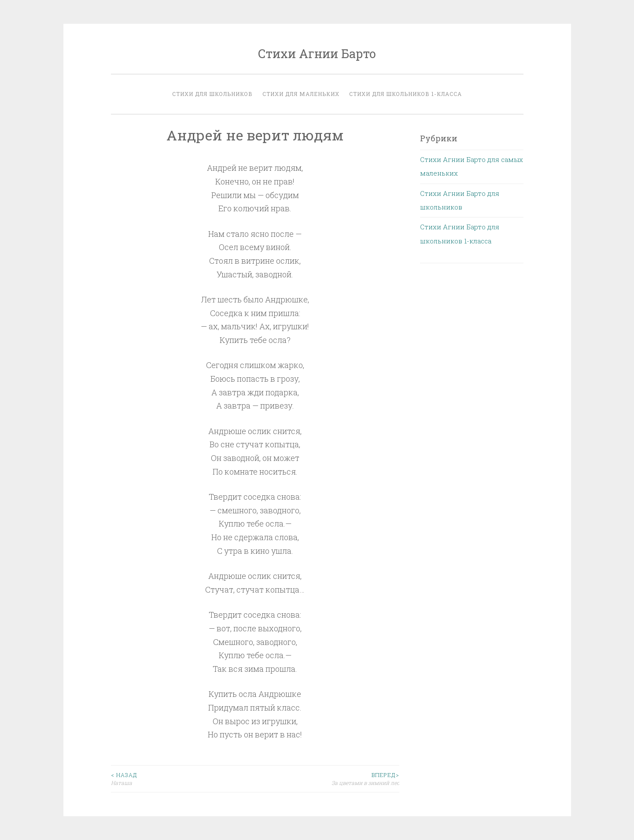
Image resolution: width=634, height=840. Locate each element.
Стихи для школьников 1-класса (405, 94)
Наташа (183, 779)
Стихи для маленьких (301, 94)
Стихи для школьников (212, 94)
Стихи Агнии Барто (317, 53)
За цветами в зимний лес (327, 779)
